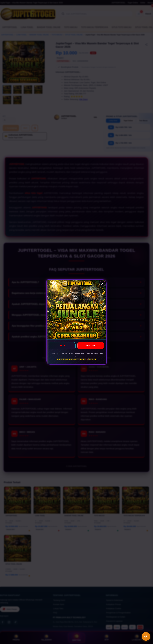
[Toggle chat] (146, 636)
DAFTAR (91, 346)
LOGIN (62, 346)
